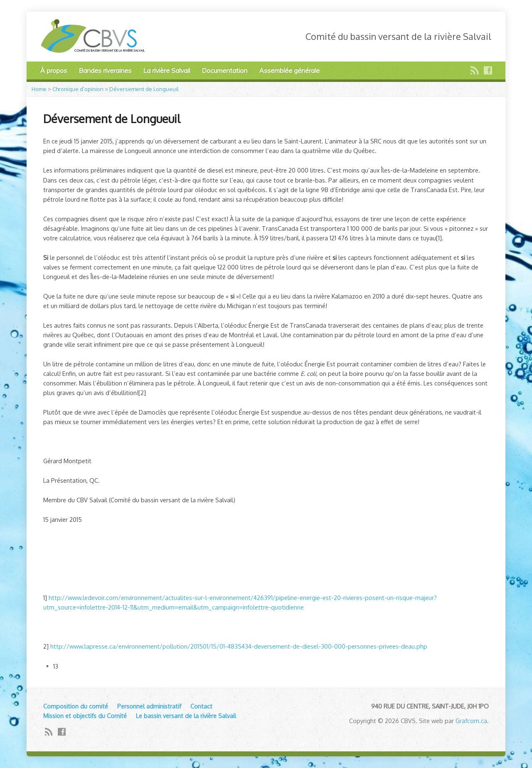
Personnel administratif (149, 706)
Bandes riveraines (105, 70)
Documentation (224, 70)
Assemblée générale (289, 70)
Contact (201, 706)
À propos (53, 70)
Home (39, 89)
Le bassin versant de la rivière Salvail (186, 716)
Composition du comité (76, 706)
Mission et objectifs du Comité (85, 716)
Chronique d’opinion (78, 89)
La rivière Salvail (166, 70)
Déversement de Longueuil (144, 89)
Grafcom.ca (471, 721)
